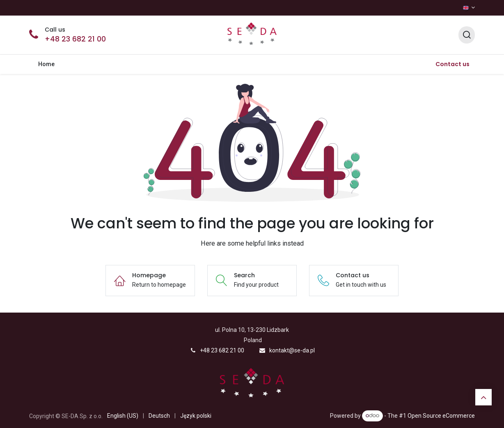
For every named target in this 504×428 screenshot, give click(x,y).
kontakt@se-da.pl (292, 350)
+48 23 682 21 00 (75, 39)
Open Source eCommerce (441, 415)
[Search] (467, 35)
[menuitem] (47, 64)
